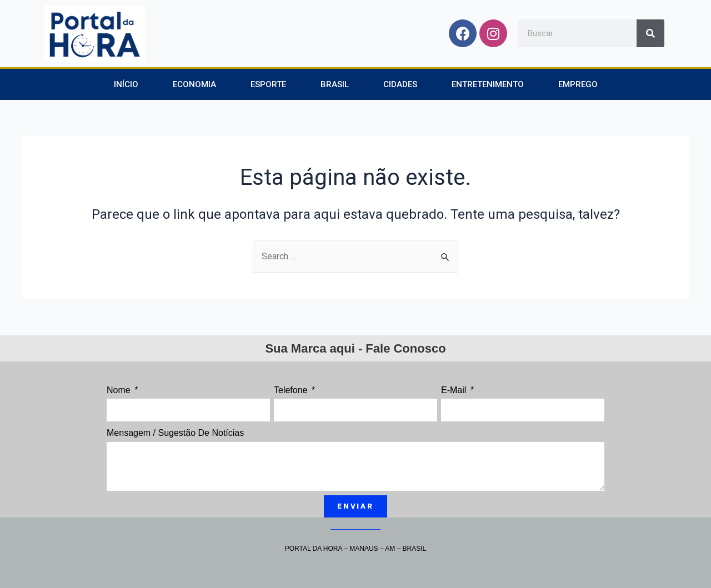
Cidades (400, 84)
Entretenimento (488, 84)
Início (126, 84)
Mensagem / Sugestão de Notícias (175, 433)
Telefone (292, 390)
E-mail (455, 390)
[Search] (650, 33)
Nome (120, 390)
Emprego (578, 84)
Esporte (268, 84)
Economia (194, 84)
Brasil (335, 84)
